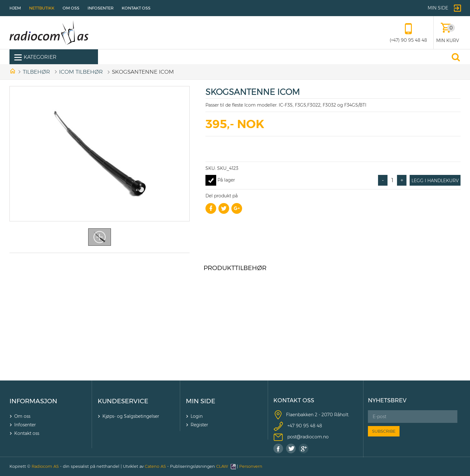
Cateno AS (155, 466)
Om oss (71, 8)
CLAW (226, 466)
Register (199, 425)
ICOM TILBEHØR (81, 72)
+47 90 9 (297, 426)
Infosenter (101, 8)
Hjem (15, 8)
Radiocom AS (45, 466)
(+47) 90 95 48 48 (408, 40)
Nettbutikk (42, 8)
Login (197, 416)
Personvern (251, 466)
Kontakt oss (136, 8)
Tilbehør (36, 72)
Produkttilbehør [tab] (235, 268)
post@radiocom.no (308, 437)
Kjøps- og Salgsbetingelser (131, 416)
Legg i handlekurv (435, 181)
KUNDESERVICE (123, 401)
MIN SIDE (201, 401)
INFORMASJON (33, 401)
